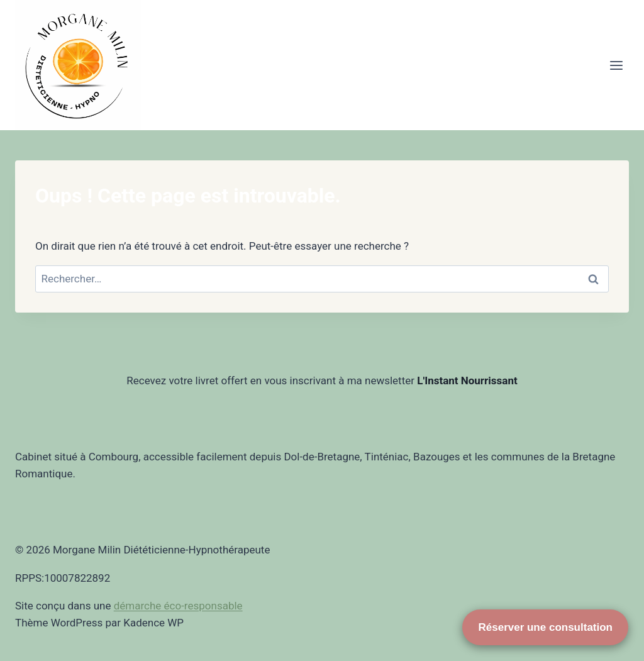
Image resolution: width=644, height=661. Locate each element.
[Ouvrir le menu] (616, 65)
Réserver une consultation (545, 627)
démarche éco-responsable (178, 606)
